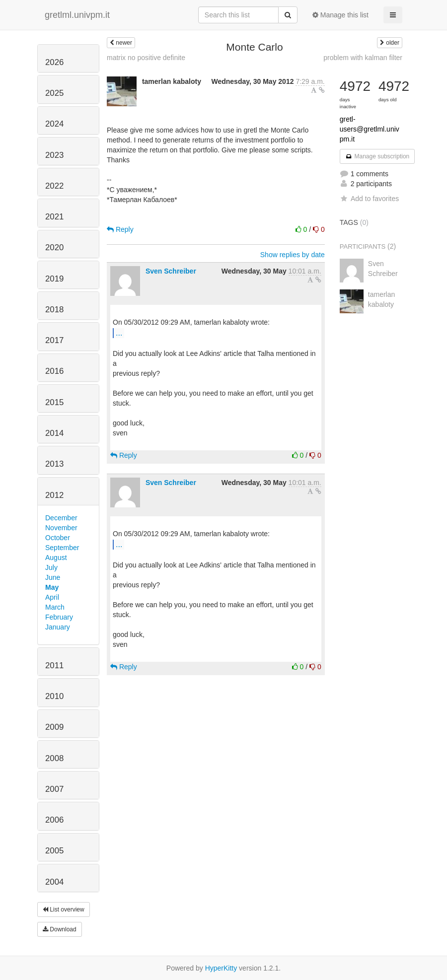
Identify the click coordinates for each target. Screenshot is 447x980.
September (62, 548)
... (119, 333)
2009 (54, 727)
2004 (54, 882)
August (56, 558)
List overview (64, 910)
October (58, 538)
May (52, 587)
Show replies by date (293, 255)
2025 (54, 93)
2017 (54, 340)
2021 (54, 217)
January (58, 627)
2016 (54, 371)
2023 (54, 155)
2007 (54, 789)
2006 (54, 820)
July (51, 567)
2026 (54, 62)
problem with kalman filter (363, 58)
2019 (54, 279)
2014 (54, 433)
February (59, 617)
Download (60, 929)
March (55, 607)
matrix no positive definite (146, 58)
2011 (54, 665)
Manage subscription (377, 156)
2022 (54, 186)
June (53, 577)
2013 (54, 464)
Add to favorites (369, 199)
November (61, 528)
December (61, 518)
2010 (54, 696)
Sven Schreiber (171, 271)
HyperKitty (221, 968)
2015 (54, 402)
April (52, 597)
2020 (54, 247)
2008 (54, 758)
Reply (120, 229)
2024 (54, 124)
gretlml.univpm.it (77, 15)
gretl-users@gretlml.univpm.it (370, 129)
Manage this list (340, 15)
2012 (54, 495)
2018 (54, 310)
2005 (54, 851)
